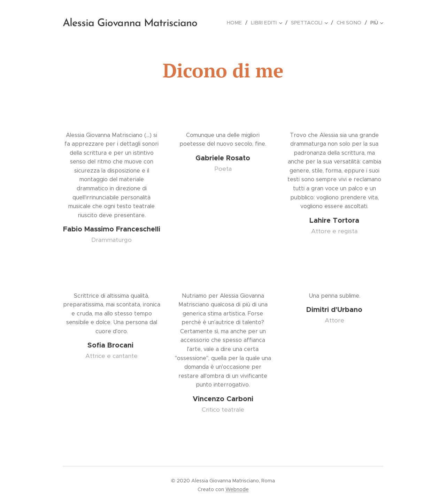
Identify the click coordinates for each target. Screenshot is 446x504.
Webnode (237, 489)
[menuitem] (239, 23)
